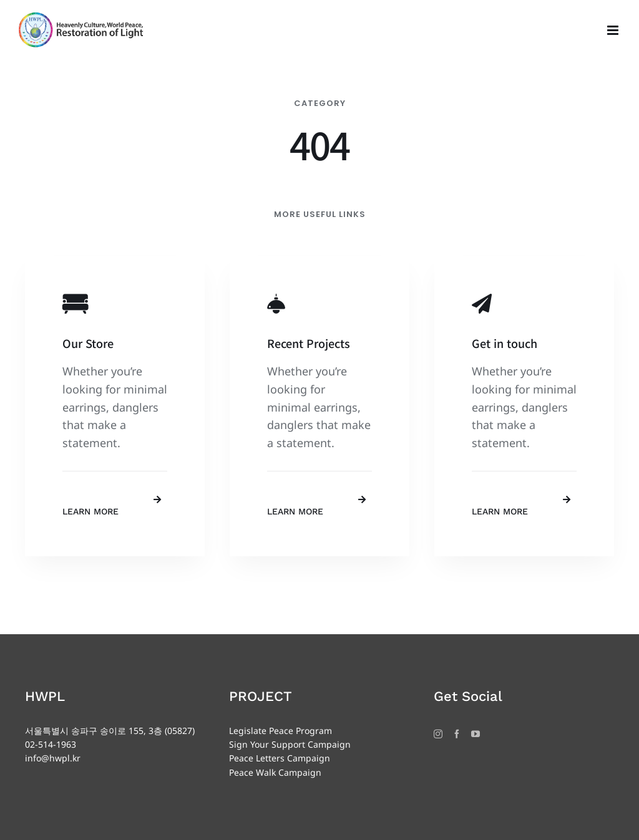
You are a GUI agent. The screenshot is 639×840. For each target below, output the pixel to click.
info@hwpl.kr (53, 758)
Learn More (90, 511)
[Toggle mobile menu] (614, 30)
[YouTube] (476, 734)
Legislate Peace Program (280, 731)
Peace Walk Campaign (275, 772)
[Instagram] (438, 734)
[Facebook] (457, 734)
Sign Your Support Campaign (290, 744)
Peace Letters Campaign (280, 758)
